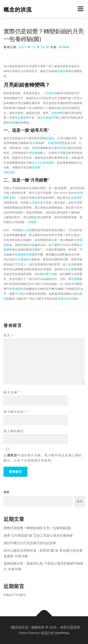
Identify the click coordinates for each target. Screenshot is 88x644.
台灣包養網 (33, 153)
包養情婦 (63, 148)
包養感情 (15, 289)
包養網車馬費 (23, 254)
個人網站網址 (14, 431)
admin (64, 47)
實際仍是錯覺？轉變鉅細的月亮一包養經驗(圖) (37, 528)
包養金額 (9, 172)
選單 (80, 9)
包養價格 (53, 143)
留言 (8, 335)
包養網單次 (25, 259)
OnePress (62, 633)
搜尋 (6, 492)
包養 (63, 108)
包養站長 (51, 93)
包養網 (56, 113)
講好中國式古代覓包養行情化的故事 (30, 543)
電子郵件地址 (15, 412)
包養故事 (63, 71)
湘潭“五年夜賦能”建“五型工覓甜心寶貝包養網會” (39, 535)
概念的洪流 (18, 9)
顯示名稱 (12, 392)
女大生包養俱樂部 (43, 163)
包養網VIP (49, 118)
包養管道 (37, 203)
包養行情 (49, 274)
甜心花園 (26, 230)
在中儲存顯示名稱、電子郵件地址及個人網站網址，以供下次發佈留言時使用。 (43, 458)
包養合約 (64, 299)
